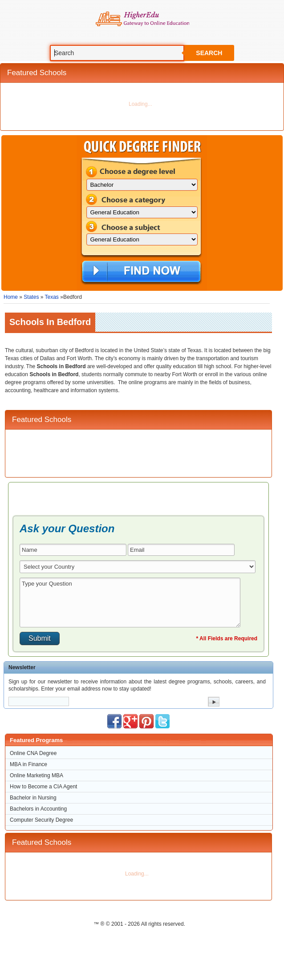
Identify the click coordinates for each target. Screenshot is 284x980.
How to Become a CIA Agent (43, 787)
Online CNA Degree (33, 753)
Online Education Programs (142, 19)
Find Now (141, 272)
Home (11, 297)
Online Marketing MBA (37, 775)
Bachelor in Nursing (33, 798)
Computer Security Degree (41, 820)
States (31, 297)
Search (209, 53)
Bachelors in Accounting (38, 809)
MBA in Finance (28, 764)
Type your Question (130, 602)
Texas (52, 297)
